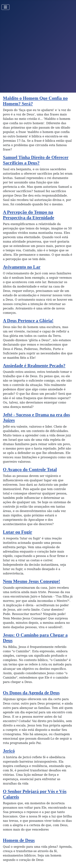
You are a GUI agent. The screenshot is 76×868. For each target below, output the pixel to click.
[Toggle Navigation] (5, 7)
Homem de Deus (19, 840)
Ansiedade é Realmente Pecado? (34, 366)
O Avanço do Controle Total (30, 470)
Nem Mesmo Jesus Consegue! (32, 581)
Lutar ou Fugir (17, 532)
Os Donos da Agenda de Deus (31, 693)
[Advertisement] (38, 53)
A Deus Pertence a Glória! (28, 321)
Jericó (9, 751)
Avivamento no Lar (22, 267)
